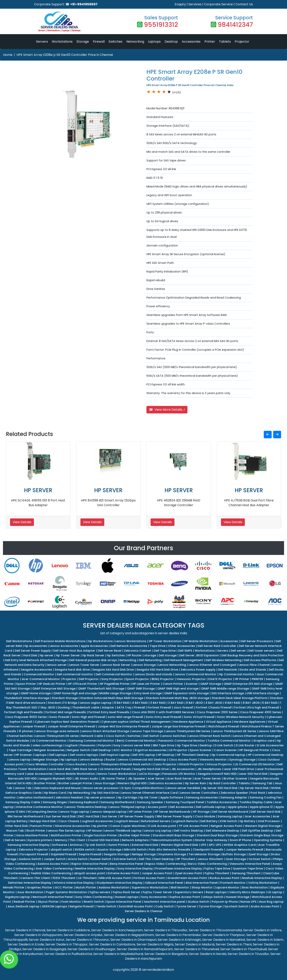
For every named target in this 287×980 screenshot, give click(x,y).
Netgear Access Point (227, 826)
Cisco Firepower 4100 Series (261, 712)
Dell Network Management (184, 660)
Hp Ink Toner (149, 797)
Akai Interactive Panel (202, 883)
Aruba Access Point (265, 906)
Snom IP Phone (240, 840)
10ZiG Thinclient (64, 878)
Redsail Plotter (24, 902)
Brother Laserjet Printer (75, 783)
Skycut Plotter (48, 902)
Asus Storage (105, 783)
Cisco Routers (77, 764)
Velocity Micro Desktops (247, 892)
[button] (268, 435)
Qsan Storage (236, 859)
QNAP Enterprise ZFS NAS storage (248, 684)
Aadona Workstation (114, 887)
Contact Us (244, 4)
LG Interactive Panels (115, 769)
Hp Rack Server (93, 655)
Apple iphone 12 (261, 807)
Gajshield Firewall (63, 854)
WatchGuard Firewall (224, 726)
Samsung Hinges (55, 802)
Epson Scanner (201, 750)
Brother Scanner (235, 779)
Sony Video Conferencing (94, 897)
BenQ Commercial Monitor (136, 741)
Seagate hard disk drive (72, 670)
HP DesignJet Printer (254, 750)
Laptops (154, 42)
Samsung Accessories (202, 797)
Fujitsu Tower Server (157, 892)
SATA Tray (124, 707)
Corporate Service (218, 4)
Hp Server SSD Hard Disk (220, 788)
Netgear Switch (79, 750)
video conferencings (48, 745)
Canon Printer (173, 684)
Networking (135, 42)
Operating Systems (268, 840)
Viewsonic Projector (191, 679)
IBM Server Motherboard (25, 816)
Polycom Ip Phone (225, 902)
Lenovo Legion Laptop (96, 703)
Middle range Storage (115, 693)
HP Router (135, 655)
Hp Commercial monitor (237, 674)
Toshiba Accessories (222, 802)
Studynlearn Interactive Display (119, 883)
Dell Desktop (102, 750)
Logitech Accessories (97, 821)
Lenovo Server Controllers (199, 793)
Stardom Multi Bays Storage (173, 835)
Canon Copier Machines (128, 826)
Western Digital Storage (263, 826)
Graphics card (264, 741)
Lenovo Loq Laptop (158, 831)
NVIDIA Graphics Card (240, 845)
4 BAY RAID (140, 703)
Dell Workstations (19, 641)
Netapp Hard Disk (43, 821)
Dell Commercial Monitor (114, 674)
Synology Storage (242, 760)
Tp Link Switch (95, 845)
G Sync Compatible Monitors (143, 788)
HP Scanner (24, 755)
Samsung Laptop (230, 816)
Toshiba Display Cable (256, 802)
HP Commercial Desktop (266, 755)
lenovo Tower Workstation (117, 774)
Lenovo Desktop (91, 760)
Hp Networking (79, 793)
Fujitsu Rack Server (126, 892)
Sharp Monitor (202, 887)
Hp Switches (116, 655)
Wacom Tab (15, 831)
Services (195, 4)
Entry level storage (148, 693)
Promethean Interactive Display (179, 869)
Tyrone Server (186, 906)
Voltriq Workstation (263, 883)
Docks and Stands (253, 670)
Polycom (104, 745)
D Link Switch (224, 745)
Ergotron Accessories (151, 750)
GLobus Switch (198, 902)
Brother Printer (45, 783)
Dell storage (168, 655)
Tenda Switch (106, 906)
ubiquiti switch (61, 850)
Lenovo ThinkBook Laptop (123, 831)
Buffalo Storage (234, 854)
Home (8, 55)
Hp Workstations (100, 641)
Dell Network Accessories (129, 646)
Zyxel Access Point (189, 873)
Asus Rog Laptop (271, 902)
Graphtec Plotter (40, 887)
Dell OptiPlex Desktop (258, 831)
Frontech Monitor (233, 883)
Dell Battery (209, 821)
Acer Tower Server (208, 779)
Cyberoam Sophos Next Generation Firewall (67, 722)
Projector (242, 42)
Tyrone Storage (210, 906)
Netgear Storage (46, 760)
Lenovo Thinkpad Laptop (127, 807)
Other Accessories (181, 646)
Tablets (225, 42)
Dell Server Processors (257, 641)
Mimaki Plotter (14, 887)
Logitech (71, 745)
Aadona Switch (30, 859)
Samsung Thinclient (246, 873)
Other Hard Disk (16, 826)
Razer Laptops (216, 892)
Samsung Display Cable (23, 802)
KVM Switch (228, 821)
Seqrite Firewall (90, 854)
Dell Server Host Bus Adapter (74, 651)
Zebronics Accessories (166, 783)
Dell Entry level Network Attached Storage (36, 660)
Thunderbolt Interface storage (27, 698)
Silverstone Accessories (72, 826)
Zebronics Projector (33, 850)
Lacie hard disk (60, 769)
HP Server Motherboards (172, 812)
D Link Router (245, 745)
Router (111, 760)
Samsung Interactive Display (28, 845)
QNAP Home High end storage (75, 693)
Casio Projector (165, 764)
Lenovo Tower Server (84, 665)
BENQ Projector (163, 679)
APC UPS (215, 845)
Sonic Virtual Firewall (199, 717)
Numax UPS (248, 902)
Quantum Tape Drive (248, 869)
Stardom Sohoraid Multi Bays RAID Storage (112, 698)
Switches (116, 42)
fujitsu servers (100, 892)
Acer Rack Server (179, 779)
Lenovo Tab (23, 788)
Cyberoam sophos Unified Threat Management (136, 722)
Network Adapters (135, 840)
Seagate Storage (117, 854)
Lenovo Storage (144, 665)
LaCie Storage (149, 774)
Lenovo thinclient (210, 859)
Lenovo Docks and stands (154, 674)
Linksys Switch (213, 897)
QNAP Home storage (36, 693)
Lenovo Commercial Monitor (196, 674)
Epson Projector (137, 679)
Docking (64, 707)
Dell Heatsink (227, 670)
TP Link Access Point (193, 826)
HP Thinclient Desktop (193, 755)
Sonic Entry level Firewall (164, 717)
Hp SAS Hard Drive (106, 793)
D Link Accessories (270, 745)
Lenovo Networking (172, 665)
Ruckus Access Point (225, 878)
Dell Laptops (58, 755)
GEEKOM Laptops (55, 906)
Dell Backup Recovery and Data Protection (253, 655)
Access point (157, 807)
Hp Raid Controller (222, 783)
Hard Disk (30, 655)
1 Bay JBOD (47, 707)
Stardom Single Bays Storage (262, 835)
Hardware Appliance (188, 722)
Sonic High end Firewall (89, 717)
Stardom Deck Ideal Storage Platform (240, 698)
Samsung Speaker (150, 802)
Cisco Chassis (69, 821)
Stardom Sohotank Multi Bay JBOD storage (178, 698)
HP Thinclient (186, 859)
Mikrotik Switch (135, 850)
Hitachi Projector (191, 764)
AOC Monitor (123, 750)
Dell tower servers (261, 651)
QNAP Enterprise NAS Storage (54, 689)
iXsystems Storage (172, 854)
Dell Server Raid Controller (217, 646)
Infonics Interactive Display (74, 883)
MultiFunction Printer (66, 835)
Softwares (60, 845)
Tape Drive (158, 646)
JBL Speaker (137, 779)
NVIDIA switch (85, 850)
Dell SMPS (185, 651)
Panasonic (88, 745)
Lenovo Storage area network (57, 731)
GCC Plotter (64, 887)
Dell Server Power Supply (33, 651)
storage (150, 655)
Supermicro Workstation (150, 887)
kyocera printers (40, 840)
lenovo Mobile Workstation (75, 774)
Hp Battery (247, 821)
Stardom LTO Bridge (63, 703)
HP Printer (242, 679)
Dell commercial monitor (75, 674)
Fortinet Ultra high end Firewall (257, 707)
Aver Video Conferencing (54, 869)
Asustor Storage (109, 850)
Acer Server (156, 779)
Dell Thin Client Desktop (156, 859)
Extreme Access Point (123, 873)
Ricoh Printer (36, 831)
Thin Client (77, 840)
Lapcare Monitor (227, 887)
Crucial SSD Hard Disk (103, 840)
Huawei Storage (238, 897)
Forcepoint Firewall (34, 854)
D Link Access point (162, 826)
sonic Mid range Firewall (125, 717)
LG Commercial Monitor (49, 741)
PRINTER (257, 679)
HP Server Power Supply (137, 816)
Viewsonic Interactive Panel (250, 864)
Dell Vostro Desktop (189, 831)
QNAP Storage (211, 684)
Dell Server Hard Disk (266, 812)
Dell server (238, 651)
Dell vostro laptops (84, 755)
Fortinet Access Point (149, 878)
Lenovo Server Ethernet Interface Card (149, 793)
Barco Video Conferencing (207, 864)
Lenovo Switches (174, 736)
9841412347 (235, 25)
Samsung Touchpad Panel (185, 802)
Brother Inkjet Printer (135, 835)
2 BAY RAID (176, 703)
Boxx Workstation (255, 887)
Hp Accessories (36, 646)
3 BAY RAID (158, 703)
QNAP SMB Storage (141, 689)
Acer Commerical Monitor (41, 679)
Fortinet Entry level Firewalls (109, 712)
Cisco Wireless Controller (45, 764)
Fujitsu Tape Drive (217, 869)
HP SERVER (38, 490)
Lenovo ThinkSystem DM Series (188, 731)
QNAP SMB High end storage (178, 689)
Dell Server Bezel (110, 651)
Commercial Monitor (39, 674)
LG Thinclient (87, 878)
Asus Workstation (30, 892)
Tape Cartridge (20, 750)
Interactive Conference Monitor (40, 807)
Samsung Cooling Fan (266, 797)
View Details (22, 522)
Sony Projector (112, 679)
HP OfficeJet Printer (83, 684)
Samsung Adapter (234, 797)
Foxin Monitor (71, 902)
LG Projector (178, 750)
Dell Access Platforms (260, 660)
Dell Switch (151, 736)
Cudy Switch (164, 906)
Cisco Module (205, 816)
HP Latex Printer (141, 812)
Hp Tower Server (68, 655)
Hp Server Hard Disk (254, 788)
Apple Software (172, 797)
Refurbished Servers (156, 821)
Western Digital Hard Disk (179, 845)
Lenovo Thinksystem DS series (57, 736)
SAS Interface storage (228, 693)
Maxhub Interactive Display (262, 878)
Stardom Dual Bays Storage (217, 835)
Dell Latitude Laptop (211, 807)
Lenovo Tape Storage (147, 731)
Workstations (62, 42)
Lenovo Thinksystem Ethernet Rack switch (120, 764)
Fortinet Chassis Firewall (214, 707)
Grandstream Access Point (187, 878)
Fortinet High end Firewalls (23, 712)
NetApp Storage (144, 854)
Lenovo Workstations (131, 641)
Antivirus (76, 845)
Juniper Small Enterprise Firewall (71, 726)
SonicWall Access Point (136, 906)
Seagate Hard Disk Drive (151, 769)
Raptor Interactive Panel (89, 864)
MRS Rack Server (85, 769)
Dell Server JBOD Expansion (199, 655)
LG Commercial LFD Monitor (255, 764)
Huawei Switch (101, 859)
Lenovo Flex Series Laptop (66, 831)
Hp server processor (100, 797)
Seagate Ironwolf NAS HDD (217, 774)
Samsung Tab (262, 783)
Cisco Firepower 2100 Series (217, 712)
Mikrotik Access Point (115, 878)
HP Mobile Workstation (201, 641)
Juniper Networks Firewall (245, 850)
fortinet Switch (260, 859)
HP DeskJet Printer (52, 684)
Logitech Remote (185, 821)
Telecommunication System (172, 840)
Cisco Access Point (183, 760)
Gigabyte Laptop (17, 897)
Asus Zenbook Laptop (24, 906)
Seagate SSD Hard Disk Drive (157, 670)
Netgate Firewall (82, 906)
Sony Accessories (154, 897)
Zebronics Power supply (198, 670)
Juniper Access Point (157, 873)
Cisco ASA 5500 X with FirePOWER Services (163, 712)
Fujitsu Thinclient (217, 873)
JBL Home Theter (113, 779)
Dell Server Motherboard (230, 812)
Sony (117, 745)
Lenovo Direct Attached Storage (105, 731)
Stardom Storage (65, 698)
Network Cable (92, 736)
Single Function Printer (100, 835)
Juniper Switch (55, 859)
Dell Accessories (181, 807)
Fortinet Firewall (159, 707)
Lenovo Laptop (20, 760)
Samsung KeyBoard (84, 802)
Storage (83, 42)
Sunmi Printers (119, 845)
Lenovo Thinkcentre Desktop (86, 807)
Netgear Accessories (49, 750)
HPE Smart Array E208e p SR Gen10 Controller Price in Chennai (65, 55)
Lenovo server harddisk (183, 788)
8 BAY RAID (122, 703)
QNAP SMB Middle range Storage (225, 689)
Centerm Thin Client (35, 878)
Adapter (108, 707)
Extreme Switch (125, 859)
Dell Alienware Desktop (223, 831)
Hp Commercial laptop (228, 755)
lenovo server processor (101, 788)
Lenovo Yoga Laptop (74, 812)
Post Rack (258, 793)
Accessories (191, 42)
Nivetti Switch (94, 902)
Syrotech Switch (236, 906)
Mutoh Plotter (86, 887)
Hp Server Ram (196, 783)
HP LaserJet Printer (146, 684)
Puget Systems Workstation (66, 892)
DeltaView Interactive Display (30, 883)
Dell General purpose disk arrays (93, 660)
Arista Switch (78, 859)
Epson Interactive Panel (124, 902)
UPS (203, 845)
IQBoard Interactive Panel (164, 883)
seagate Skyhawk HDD (55, 779)
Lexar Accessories (40, 774)
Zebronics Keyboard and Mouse (57, 788)
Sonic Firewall (59, 717)
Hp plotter (100, 826)
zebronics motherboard (36, 797)
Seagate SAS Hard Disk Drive (113, 670)
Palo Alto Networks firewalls (170, 850)
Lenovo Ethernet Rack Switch (210, 736)
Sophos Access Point (185, 897)
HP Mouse (95, 831)
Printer (210, 42)
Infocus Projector (219, 764)
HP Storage (201, 812)
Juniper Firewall (34, 726)
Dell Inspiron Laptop (115, 755)
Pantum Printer (41, 826)
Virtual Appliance (219, 722)
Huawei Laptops (127, 897)
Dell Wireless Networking (224, 660)
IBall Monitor (180, 887)
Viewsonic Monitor (213, 760)
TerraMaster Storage (204, 854)
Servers (42, 42)
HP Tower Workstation (165, 641)
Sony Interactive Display (135, 869)
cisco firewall (183, 707)
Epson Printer (26, 684)
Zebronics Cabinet (138, 651)
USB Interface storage (263, 693)
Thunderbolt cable (86, 707)
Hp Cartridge (127, 797)
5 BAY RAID (270, 703)
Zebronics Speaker (234, 793)
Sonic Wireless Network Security (240, 717)
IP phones (26, 731)
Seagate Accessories (36, 670)
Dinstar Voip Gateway (211, 840)
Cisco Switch (115, 736)
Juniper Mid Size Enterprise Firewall (123, 726)
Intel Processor (269, 821)
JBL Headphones (209, 769)
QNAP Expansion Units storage (186, 693)
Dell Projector (89, 679)
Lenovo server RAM (137, 745)
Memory (61, 840)
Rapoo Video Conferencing (166, 864)
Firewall (99, 42)
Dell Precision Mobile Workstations (60, 641)
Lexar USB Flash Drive (239, 769)
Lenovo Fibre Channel (254, 665)
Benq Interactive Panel (127, 864)
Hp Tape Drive (187, 745)
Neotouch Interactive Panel (53, 897)
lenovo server (57, 665)
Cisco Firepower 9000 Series (26, 717)
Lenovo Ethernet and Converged (212, 665)
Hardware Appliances (250, 722)
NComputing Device (42, 812)
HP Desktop (166, 755)
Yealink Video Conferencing (51, 873)
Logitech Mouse (127, 821)
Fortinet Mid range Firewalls (66, 712)
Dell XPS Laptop (144, 755)
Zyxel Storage (258, 854)
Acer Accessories (258, 816)
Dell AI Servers (15, 840)
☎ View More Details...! (167, 410)
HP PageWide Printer (115, 684)
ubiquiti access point (89, 873)
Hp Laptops (69, 760)
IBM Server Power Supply (175, 816)
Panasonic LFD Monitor (179, 774)
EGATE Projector (220, 679)
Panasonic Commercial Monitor (182, 741)
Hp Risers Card (55, 793)
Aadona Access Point (53, 864)
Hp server (47, 655)
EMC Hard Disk (89, 816)
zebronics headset (69, 797)
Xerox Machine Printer (32, 835)
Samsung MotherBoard (117, 802)
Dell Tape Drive (165, 651)
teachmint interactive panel (164, 902)
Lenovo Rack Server (116, 665)
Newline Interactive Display (95, 869)
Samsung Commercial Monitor (92, 741)
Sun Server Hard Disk (61, 816)
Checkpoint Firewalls (208, 850)
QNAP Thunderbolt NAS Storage (101, 689)
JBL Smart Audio (86, 779)
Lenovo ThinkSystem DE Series (234, 731)
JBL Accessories (183, 769)
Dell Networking (150, 660)
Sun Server (110, 816)
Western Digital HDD (132, 783)
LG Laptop (275, 892)
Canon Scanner (225, 750)
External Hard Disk (145, 845)
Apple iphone (238, 807)
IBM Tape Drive (164, 745)
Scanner (192, 684)
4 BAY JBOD (214, 703)
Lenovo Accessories (64, 646)
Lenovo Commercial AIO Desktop (142, 760)
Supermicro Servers (189, 892)
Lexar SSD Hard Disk (253, 774)
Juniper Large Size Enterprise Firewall (179, 726)
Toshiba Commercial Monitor (229, 741)
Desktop (171, 42)
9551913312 (161, 25)
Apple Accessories (94, 646)
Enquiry (180, 4)
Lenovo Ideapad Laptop (109, 812)
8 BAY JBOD (194, 703)
